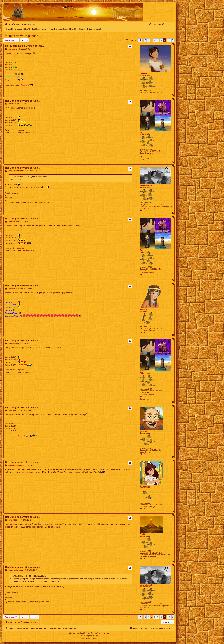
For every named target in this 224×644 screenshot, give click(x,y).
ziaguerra (143, 74)
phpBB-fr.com (93, 636)
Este (141, 132)
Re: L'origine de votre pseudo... (25, 46)
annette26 (143, 431)
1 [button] (149, 40)
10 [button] (169, 40)
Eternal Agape (145, 486)
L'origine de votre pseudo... (22, 36)
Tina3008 (143, 534)
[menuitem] (8, 24)
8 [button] (161, 40)
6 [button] (154, 40)
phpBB (82, 633)
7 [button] (158, 40)
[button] (140, 40)
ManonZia (143, 309)
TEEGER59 (19, 177)
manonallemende (146, 186)
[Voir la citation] (32, 177)
